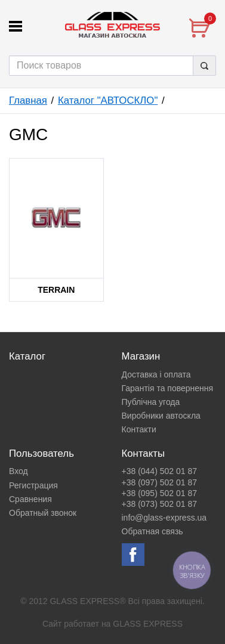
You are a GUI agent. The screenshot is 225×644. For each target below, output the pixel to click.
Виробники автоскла (161, 416)
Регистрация (33, 485)
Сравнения (30, 499)
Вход (19, 471)
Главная (28, 100)
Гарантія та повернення (168, 388)
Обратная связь (152, 531)
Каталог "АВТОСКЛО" (108, 100)
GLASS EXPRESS (148, 624)
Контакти (139, 429)
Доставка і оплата (156, 374)
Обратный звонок (43, 513)
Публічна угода (151, 402)
